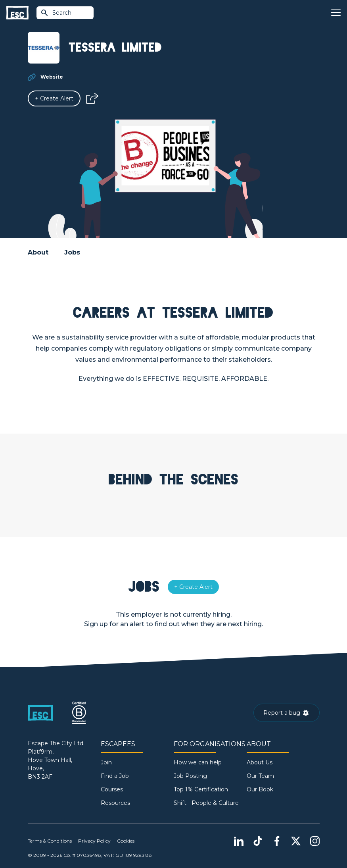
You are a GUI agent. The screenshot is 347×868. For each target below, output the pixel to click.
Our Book (260, 789)
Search (56, 13)
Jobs (72, 252)
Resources (115, 803)
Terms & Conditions (50, 841)
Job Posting (190, 776)
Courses (112, 789)
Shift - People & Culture (206, 803)
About (38, 252)
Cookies (126, 841)
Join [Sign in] (106, 762)
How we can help (198, 762)
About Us (260, 762)
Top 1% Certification (201, 789)
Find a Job (115, 776)
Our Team (260, 776)
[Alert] (54, 98)
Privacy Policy (94, 841)
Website (52, 77)
